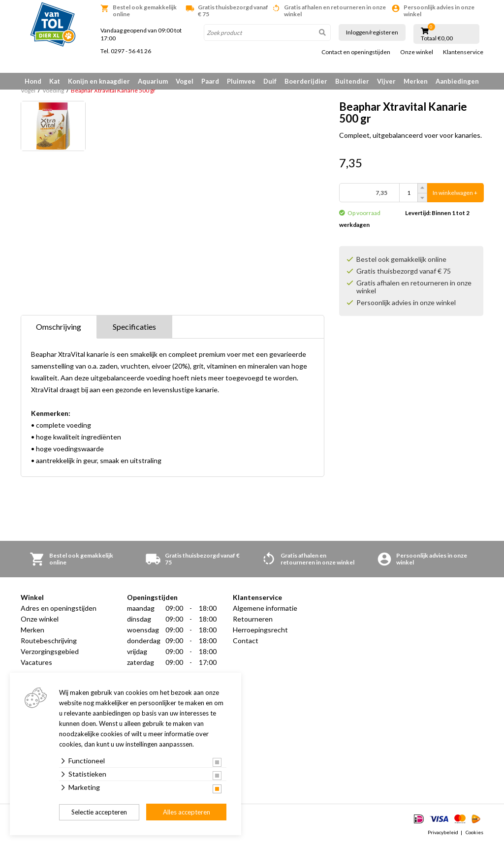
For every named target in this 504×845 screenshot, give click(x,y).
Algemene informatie (265, 608)
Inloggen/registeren (372, 32)
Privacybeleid (443, 832)
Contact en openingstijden (356, 52)
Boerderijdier (306, 81)
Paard (210, 81)
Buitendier (352, 81)
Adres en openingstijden (59, 608)
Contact (246, 641)
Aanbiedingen (457, 81)
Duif (270, 81)
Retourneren (253, 619)
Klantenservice (463, 52)
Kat (55, 81)
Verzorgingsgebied (50, 651)
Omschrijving (59, 327)
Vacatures (36, 662)
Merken (416, 81)
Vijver (386, 81)
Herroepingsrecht (260, 630)
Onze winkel (417, 52)
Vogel (185, 81)
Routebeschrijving (49, 641)
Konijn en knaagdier (99, 81)
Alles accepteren (187, 812)
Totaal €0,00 (437, 38)
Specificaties (134, 327)
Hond (33, 81)
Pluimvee (241, 81)
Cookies (474, 832)
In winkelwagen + (455, 193)
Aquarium (153, 81)
